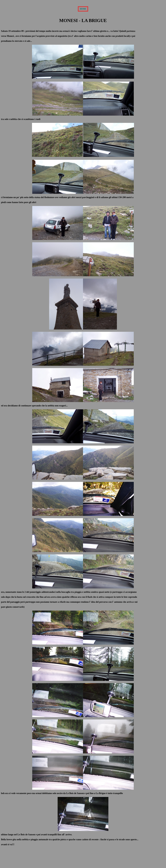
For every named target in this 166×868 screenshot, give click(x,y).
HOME (83, 9)
